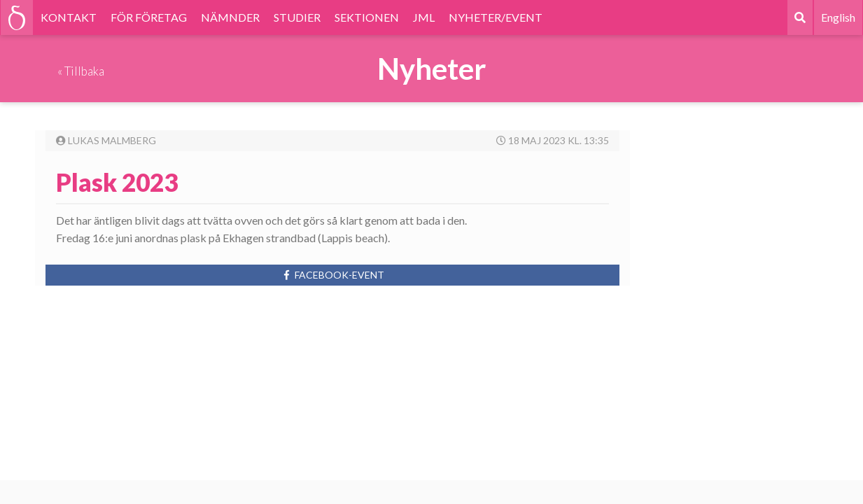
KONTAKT (69, 17)
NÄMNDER (230, 17)
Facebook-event (333, 275)
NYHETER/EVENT (496, 17)
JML (424, 17)
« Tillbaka (81, 71)
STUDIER (297, 17)
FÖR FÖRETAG (149, 17)
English (838, 17)
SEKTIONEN (367, 17)
